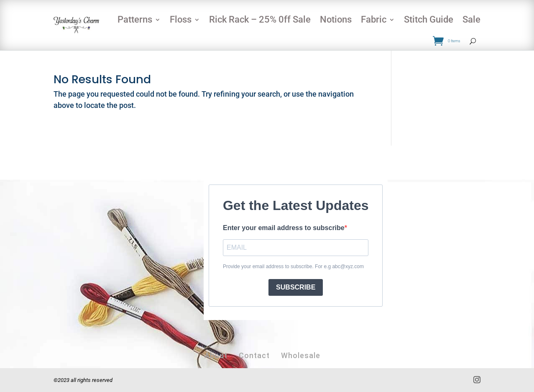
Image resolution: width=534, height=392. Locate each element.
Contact (254, 355)
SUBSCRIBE (296, 287)
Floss (181, 19)
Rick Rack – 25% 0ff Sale (260, 19)
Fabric (374, 19)
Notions (336, 19)
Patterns (135, 19)
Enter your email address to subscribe (284, 228)
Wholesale (301, 355)
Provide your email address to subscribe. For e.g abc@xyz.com (293, 266)
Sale (471, 19)
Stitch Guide (429, 19)
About (216, 355)
